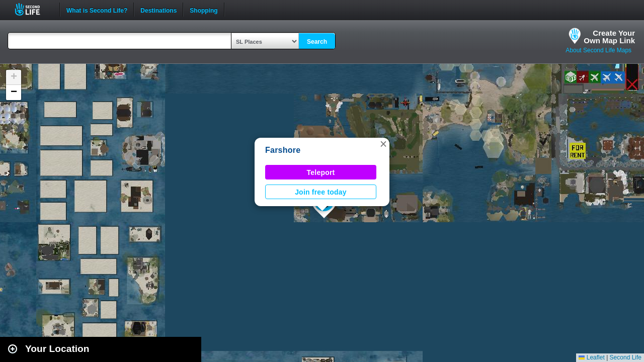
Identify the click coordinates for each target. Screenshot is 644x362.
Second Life (33, 9)
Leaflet (591, 357)
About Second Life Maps (598, 50)
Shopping (204, 10)
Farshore (283, 150)
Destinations (158, 10)
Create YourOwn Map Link (609, 37)
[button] (383, 144)
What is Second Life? (97, 10)
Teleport (321, 172)
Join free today (321, 192)
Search (317, 42)
